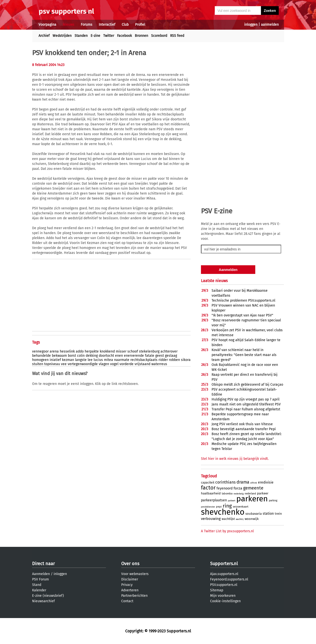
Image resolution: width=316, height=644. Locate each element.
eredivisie (266, 482)
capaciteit (208, 483)
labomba (227, 494)
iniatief (55, 360)
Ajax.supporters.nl (224, 574)
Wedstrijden (62, 36)
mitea (109, 360)
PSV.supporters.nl (224, 585)
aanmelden (270, 25)
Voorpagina (47, 25)
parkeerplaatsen (214, 500)
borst (72, 356)
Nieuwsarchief (43, 601)
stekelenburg (149, 351)
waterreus (159, 364)
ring (227, 506)
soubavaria (254, 514)
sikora (186, 360)
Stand (37, 585)
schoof (133, 351)
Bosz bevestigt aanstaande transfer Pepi (244, 429)
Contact (127, 601)
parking (273, 501)
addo (80, 351)
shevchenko (223, 512)
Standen (81, 36)
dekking (92, 356)
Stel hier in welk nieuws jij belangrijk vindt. (235, 459)
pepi (219, 507)
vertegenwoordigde (83, 364)
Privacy (127, 585)
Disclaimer (130, 579)
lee (90, 360)
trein (278, 514)
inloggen (251, 25)
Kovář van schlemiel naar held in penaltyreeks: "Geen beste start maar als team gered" (244, 355)
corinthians (225, 482)
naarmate (122, 360)
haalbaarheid (211, 493)
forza (238, 488)
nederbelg (239, 494)
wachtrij (240, 519)
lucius (98, 360)
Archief (44, 36)
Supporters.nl (224, 564)
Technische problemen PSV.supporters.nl (243, 300)
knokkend (107, 351)
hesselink (67, 351)
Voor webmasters (135, 574)
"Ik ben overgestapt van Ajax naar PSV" (242, 315)
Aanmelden (41, 574)
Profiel (140, 25)
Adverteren (130, 590)
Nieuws (69, 25)
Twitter (109, 36)
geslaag (171, 356)
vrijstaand (142, 364)
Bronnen (141, 36)
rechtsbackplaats (144, 360)
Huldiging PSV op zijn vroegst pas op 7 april (246, 399)
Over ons (130, 564)
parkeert (232, 501)
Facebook (124, 36)
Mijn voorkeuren (223, 596)
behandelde (41, 356)
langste (81, 360)
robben (174, 360)
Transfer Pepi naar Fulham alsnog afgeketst (246, 409)
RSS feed (177, 36)
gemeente (253, 488)
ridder (163, 360)
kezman (68, 360)
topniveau (52, 364)
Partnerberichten (134, 596)
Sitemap (217, 590)
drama (243, 482)
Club (125, 25)
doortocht (106, 356)
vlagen (104, 364)
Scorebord (159, 36)
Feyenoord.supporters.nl (229, 579)
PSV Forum (40, 579)
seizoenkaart (241, 507)
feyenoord (225, 488)
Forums (87, 25)
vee (64, 364)
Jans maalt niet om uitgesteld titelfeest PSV (246, 404)
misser (121, 351)
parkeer (263, 493)
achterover (169, 351)
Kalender (39, 590)
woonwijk (252, 519)
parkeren (252, 499)
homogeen (40, 360)
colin (81, 356)
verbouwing (211, 519)
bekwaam (59, 356)
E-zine (95, 36)
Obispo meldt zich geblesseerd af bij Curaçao (247, 385)
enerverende (134, 356)
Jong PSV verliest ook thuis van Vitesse (242, 424)
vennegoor (40, 351)
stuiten (38, 364)
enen (119, 356)
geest (160, 356)
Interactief (107, 25)
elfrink (254, 483)
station (268, 514)
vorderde (127, 364)
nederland (250, 494)
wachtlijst (228, 519)
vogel (114, 364)
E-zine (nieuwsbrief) (48, 596)
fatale (150, 356)
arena (54, 351)
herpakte (92, 351)
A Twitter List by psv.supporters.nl (227, 531)
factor (208, 488)
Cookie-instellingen (225, 601)
